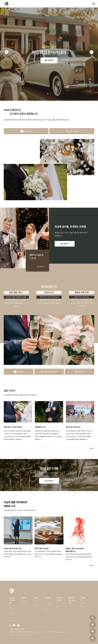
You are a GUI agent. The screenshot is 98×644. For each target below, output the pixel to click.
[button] (7, 52)
